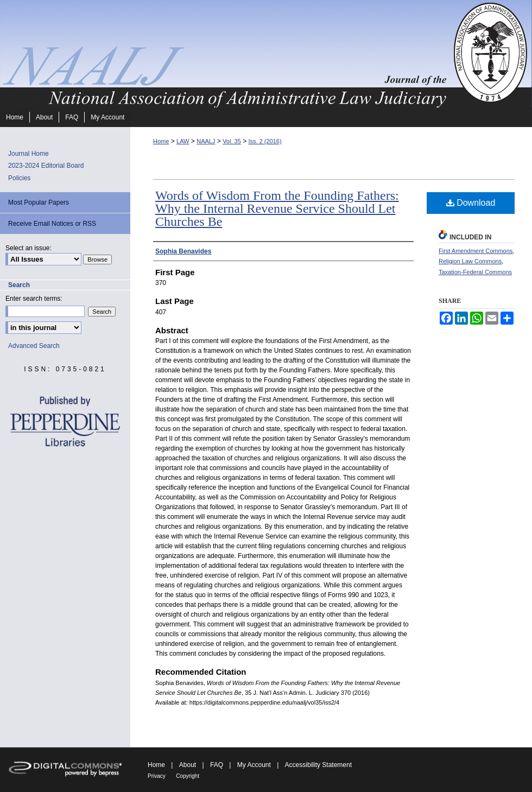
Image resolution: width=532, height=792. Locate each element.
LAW (183, 141)
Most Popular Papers (39, 202)
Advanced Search (34, 346)
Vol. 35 (232, 141)
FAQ (217, 765)
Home (161, 141)
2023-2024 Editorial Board (46, 166)
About (188, 765)
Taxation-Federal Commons (475, 272)
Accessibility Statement (318, 765)
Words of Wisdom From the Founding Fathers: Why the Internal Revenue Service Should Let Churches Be (277, 208)
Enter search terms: (34, 299)
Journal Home (28, 154)
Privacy (157, 776)
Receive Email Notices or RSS (52, 224)
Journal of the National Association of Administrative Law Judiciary (225, 54)
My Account (254, 765)
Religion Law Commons (470, 261)
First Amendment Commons (476, 251)
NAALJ (206, 141)
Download (471, 203)
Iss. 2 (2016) (265, 141)
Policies (19, 178)
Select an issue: (28, 248)
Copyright (188, 776)
